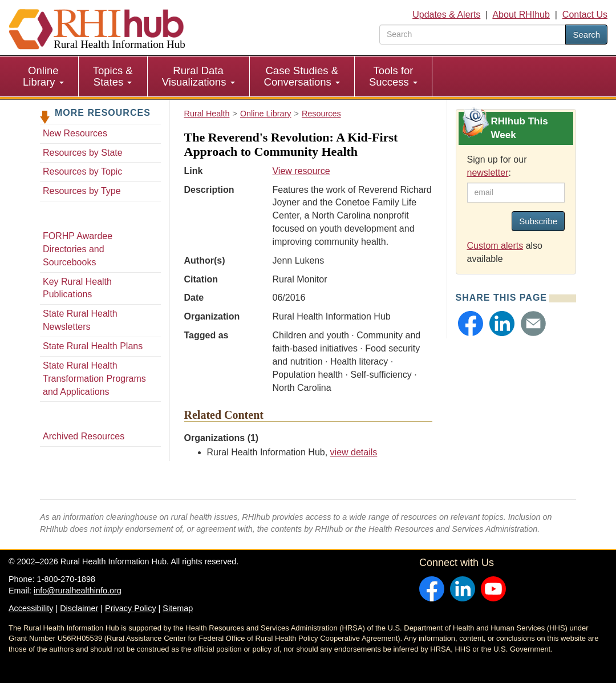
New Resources (75, 133)
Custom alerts (495, 246)
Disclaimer (79, 608)
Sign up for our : (497, 166)
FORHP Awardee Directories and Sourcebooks (78, 249)
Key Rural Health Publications (77, 288)
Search (586, 35)
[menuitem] (44, 76)
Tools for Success (393, 76)
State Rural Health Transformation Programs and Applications (94, 379)
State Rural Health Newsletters (80, 320)
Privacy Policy (131, 608)
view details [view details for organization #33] (354, 452)
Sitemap (178, 608)
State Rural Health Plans (93, 346)
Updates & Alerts (446, 15)
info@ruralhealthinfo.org (78, 591)
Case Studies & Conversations (302, 76)
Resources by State (83, 153)
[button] (471, 324)
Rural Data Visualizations (198, 76)
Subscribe (538, 221)
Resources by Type (82, 191)
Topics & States (113, 76)
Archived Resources (84, 436)
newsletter (488, 173)
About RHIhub (521, 15)
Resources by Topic (82, 171)
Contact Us (585, 15)
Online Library (43, 76)
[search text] (473, 35)
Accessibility (31, 608)
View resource (301, 171)
